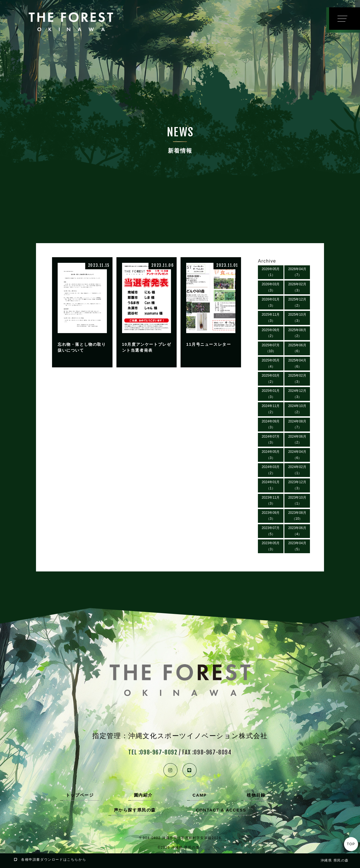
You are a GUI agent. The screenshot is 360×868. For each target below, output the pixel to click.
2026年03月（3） (271, 287)
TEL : (153, 752)
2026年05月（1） (271, 272)
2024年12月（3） (297, 394)
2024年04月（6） (297, 455)
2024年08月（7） (297, 424)
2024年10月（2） (297, 409)
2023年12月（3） (297, 485)
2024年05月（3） (271, 455)
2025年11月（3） (271, 318)
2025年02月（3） (297, 379)
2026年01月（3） (271, 302)
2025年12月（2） (297, 302)
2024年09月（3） (271, 424)
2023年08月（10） (297, 516)
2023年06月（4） (297, 531)
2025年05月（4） (271, 363)
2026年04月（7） (297, 272)
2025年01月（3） (271, 394)
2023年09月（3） (271, 516)
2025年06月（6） (297, 348)
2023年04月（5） (297, 546)
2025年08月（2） (297, 333)
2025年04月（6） (297, 363)
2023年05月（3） (271, 546)
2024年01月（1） (271, 485)
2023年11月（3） (271, 501)
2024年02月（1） (297, 470)
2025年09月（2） (271, 333)
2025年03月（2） (271, 379)
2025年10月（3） (297, 318)
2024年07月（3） (271, 440)
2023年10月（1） (297, 501)
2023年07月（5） (271, 531)
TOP (351, 844)
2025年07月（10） (271, 348)
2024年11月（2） (271, 409)
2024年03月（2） (271, 470)
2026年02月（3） (297, 287)
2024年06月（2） (297, 440)
